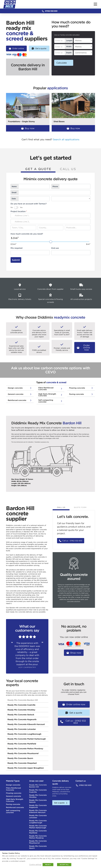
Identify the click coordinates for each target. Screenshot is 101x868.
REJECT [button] (48, 865)
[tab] (38, 169)
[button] (95, 4)
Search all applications (66, 139)
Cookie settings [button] (35, 864)
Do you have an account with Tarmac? (29, 204)
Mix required (16, 248)
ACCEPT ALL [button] (64, 865)
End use (55, 248)
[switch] (16, 207)
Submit (16, 260)
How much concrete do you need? (27, 234)
